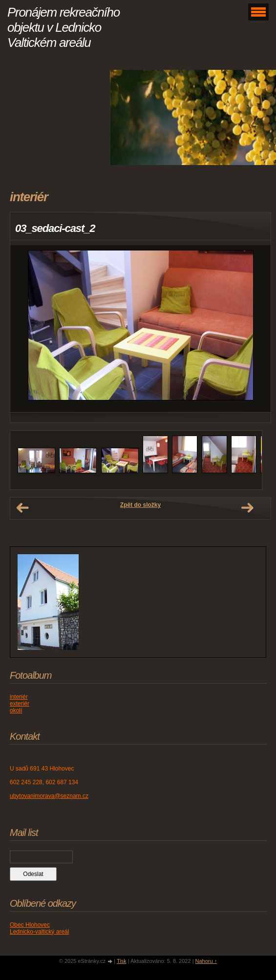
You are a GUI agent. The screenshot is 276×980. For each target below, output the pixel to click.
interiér (19, 697)
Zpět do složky (140, 505)
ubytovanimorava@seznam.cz (49, 796)
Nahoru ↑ (206, 961)
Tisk (122, 961)
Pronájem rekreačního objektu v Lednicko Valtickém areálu (64, 27)
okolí (16, 710)
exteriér (20, 704)
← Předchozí (22, 508)
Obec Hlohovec (30, 925)
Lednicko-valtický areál (39, 932)
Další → (247, 508)
